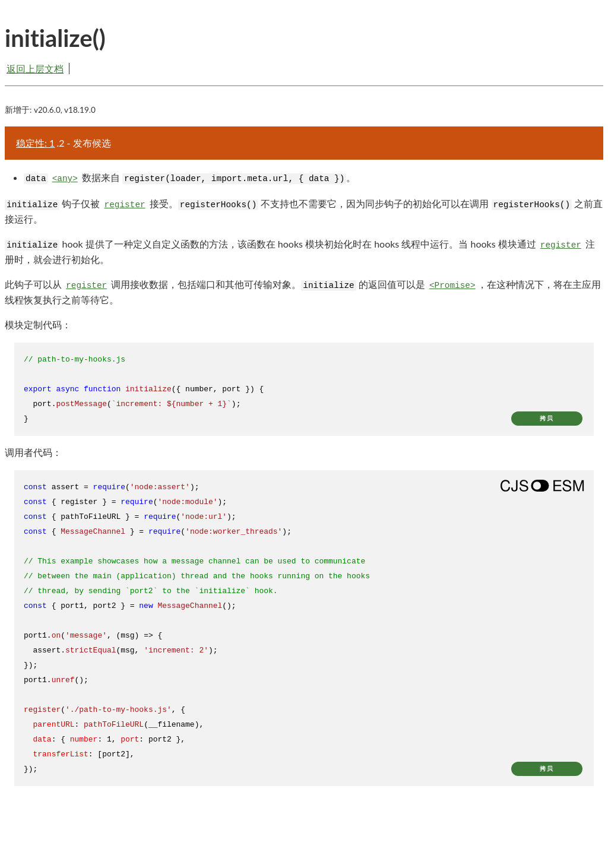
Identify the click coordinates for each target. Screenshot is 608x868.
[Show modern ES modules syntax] (542, 486)
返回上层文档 (35, 69)
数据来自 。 (190, 178)
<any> (65, 179)
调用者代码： (33, 452)
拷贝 (547, 418)
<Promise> (452, 286)
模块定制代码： (38, 324)
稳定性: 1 (35, 143)
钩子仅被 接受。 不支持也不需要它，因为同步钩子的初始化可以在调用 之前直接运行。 (304, 211)
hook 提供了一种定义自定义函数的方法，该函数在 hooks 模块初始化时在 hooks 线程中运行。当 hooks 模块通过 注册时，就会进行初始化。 (300, 251)
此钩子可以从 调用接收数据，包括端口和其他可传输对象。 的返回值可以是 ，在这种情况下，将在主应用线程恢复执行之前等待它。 (303, 292)
